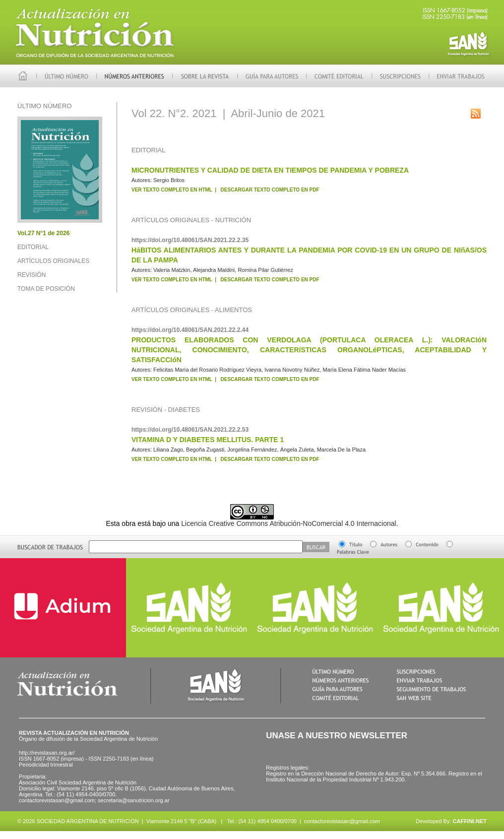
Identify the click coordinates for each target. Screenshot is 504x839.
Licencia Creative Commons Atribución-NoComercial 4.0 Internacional (288, 523)
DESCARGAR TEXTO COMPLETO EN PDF (270, 190)
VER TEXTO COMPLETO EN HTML (172, 190)
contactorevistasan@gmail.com (342, 821)
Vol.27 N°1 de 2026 (43, 233)
